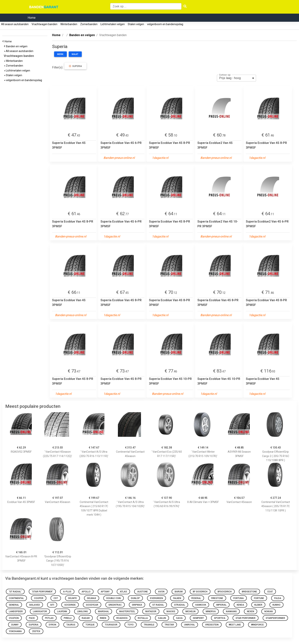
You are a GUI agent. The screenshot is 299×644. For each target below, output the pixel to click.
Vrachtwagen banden (44, 24)
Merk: (60, 54)
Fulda (278, 598)
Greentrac (115, 605)
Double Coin (114, 598)
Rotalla (143, 618)
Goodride (70, 605)
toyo (131, 625)
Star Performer (246, 618)
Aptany (105, 592)
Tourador (111, 625)
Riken (103, 618)
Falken (177, 598)
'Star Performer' (42, 592)
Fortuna (239, 598)
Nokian (269, 611)
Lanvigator (40, 611)
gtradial (180, 605)
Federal (196, 598)
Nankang (231, 611)
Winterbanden (69, 24)
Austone (142, 592)
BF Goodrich (200, 592)
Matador (151, 611)
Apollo (86, 592)
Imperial (221, 605)
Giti (52, 605)
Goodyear (92, 605)
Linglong (83, 611)
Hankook (201, 605)
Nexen (251, 611)
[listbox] (236, 78)
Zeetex (36, 631)
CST (56, 598)
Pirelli (68, 618)
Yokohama (15, 631)
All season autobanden (15, 24)
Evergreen (157, 598)
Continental (16, 598)
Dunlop (135, 598)
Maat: (75, 54)
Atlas (123, 592)
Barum (179, 592)
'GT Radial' (15, 592)
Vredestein (212, 625)
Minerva (211, 611)
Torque (90, 625)
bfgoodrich (225, 592)
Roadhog (122, 618)
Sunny (15, 625)
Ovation (14, 618)
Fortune (259, 598)
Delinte (72, 598)
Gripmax (137, 605)
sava (179, 618)
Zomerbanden (89, 24)
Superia (75, 66)
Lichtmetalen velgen (113, 24)
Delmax (92, 598)
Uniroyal (190, 625)
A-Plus (67, 592)
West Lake (235, 625)
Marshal (104, 611)
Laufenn (62, 611)
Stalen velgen (136, 24)
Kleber (258, 605)
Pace (32, 618)
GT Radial (158, 605)
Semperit (198, 618)
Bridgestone (249, 592)
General (14, 605)
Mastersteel (127, 611)
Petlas (49, 618)
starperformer (275, 618)
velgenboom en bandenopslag (165, 24)
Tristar (169, 625)
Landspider (16, 611)
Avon (161, 592)
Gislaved (35, 605)
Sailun (162, 618)
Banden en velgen (17, 46)
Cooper (39, 598)
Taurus (71, 625)
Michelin (190, 611)
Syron (52, 625)
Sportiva (220, 618)
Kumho (276, 605)
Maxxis (171, 611)
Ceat (270, 592)
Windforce (257, 625)
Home (32, 18)
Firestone (217, 598)
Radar (86, 618)
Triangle (149, 625)
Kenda (240, 605)
